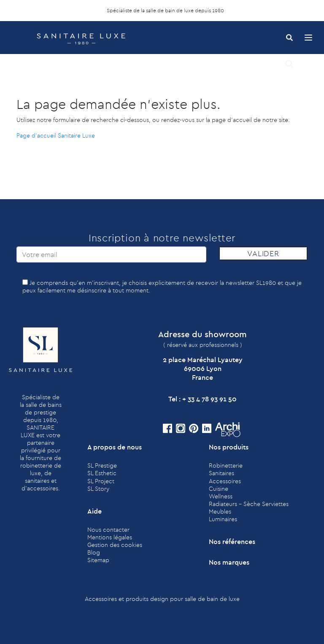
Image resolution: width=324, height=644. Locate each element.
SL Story (98, 489)
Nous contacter (108, 530)
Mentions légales (110, 537)
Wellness (221, 496)
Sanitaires (221, 473)
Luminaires (223, 519)
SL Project (101, 481)
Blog (94, 552)
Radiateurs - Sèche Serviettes (249, 504)
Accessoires (225, 481)
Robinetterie (226, 465)
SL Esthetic (102, 473)
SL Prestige (102, 465)
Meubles (220, 511)
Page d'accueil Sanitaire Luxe (56, 135)
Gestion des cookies (115, 545)
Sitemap (98, 560)
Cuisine (219, 489)
